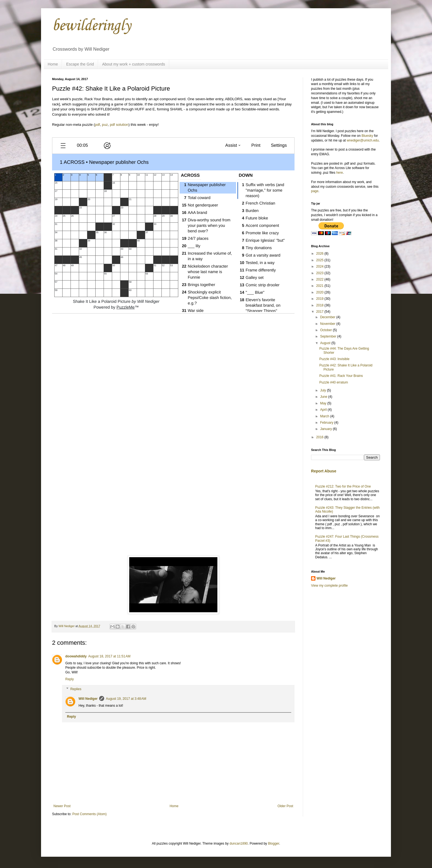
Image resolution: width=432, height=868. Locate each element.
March (325, 416)
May (324, 403)
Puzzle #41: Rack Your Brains (341, 376)
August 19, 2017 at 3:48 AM (126, 699)
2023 (320, 273)
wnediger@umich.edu (363, 140)
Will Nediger (88, 699)
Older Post (285, 806)
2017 (320, 312)
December (328, 317)
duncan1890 (239, 843)
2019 (320, 299)
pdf (97, 125)
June (324, 397)
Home (53, 64)
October (326, 330)
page (315, 191)
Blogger (274, 843)
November (328, 324)
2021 (320, 286)
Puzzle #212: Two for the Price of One (343, 486)
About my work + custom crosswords (134, 64)
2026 (320, 254)
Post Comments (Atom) (89, 814)
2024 (320, 266)
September (329, 336)
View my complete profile (329, 586)
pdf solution (119, 125)
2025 (320, 260)
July (324, 390)
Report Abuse (324, 471)
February (327, 423)
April (324, 410)
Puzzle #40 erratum (334, 382)
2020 (320, 292)
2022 (320, 279)
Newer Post (62, 806)
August (326, 343)
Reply (70, 679)
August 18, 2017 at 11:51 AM (109, 656)
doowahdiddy (76, 656)
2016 (320, 437)
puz (105, 125)
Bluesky (367, 136)
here (339, 173)
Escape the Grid (80, 64)
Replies (76, 689)
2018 (320, 305)
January (326, 429)
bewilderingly (91, 26)
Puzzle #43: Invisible (334, 359)
